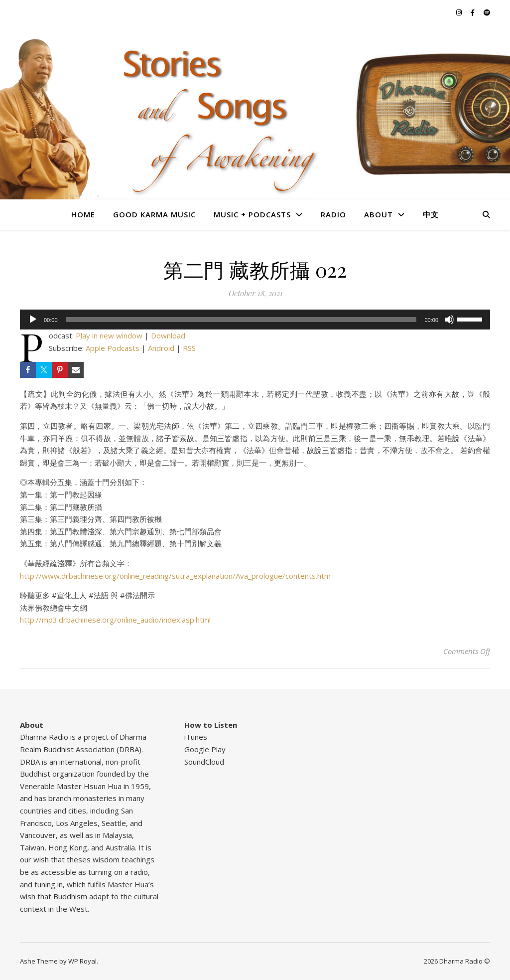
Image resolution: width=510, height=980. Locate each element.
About (379, 214)
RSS (189, 348)
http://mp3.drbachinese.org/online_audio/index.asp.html (115, 620)
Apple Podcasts (113, 348)
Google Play (205, 749)
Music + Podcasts (252, 214)
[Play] (33, 320)
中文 (431, 214)
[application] (255, 320)
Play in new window (109, 335)
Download (168, 335)
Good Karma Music (154, 214)
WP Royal (82, 961)
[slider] (241, 320)
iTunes (196, 737)
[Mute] (449, 320)
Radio (333, 214)
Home (83, 214)
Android (161, 348)
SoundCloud (204, 762)
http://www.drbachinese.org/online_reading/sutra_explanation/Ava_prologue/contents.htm (175, 576)
